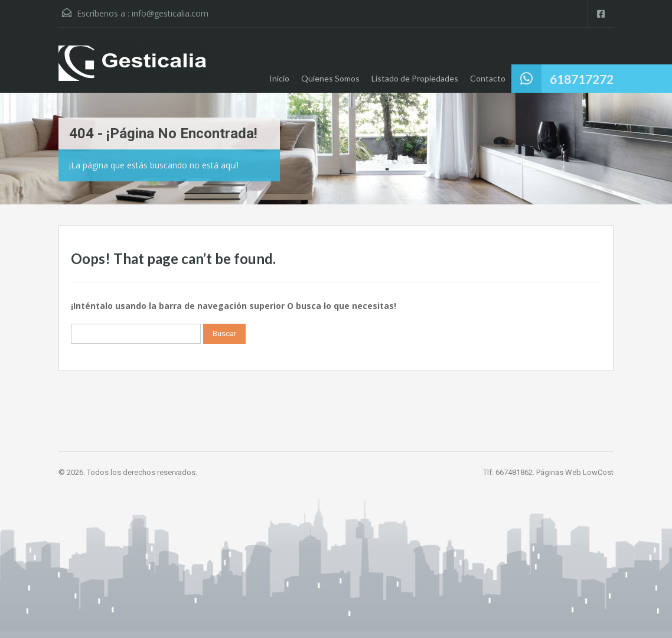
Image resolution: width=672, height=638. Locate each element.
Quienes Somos (330, 78)
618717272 (582, 79)
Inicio (279, 78)
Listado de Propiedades (415, 78)
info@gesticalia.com (170, 13)
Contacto (488, 78)
